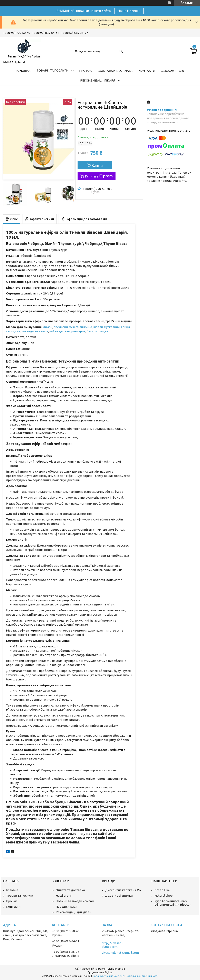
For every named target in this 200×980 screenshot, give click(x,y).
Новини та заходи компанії (76, 901)
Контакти (147, 71)
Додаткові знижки (119, 896)
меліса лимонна (81, 327)
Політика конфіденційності (142, 976)
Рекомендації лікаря (98, 80)
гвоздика (13, 331)
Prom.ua (120, 969)
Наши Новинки (129, 11)
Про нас (86, 71)
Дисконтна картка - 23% (123, 890)
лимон (48, 327)
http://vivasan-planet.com (112, 945)
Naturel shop (164, 896)
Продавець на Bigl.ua (100, 972)
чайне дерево (60, 331)
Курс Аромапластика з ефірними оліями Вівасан (173, 903)
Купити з (99, 176)
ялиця (125, 327)
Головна (23, 71)
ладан (104, 331)
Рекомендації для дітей (73, 912)
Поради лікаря (66, 907)
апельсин (61, 327)
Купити (97, 165)
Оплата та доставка (70, 890)
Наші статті (64, 896)
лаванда (27, 331)
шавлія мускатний (106, 327)
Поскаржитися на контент (108, 976)
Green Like (162, 890)
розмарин (78, 331)
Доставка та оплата (115, 71)
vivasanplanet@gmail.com (120, 953)
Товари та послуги (52, 70)
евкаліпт (42, 331)
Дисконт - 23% (173, 71)
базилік (92, 331)
